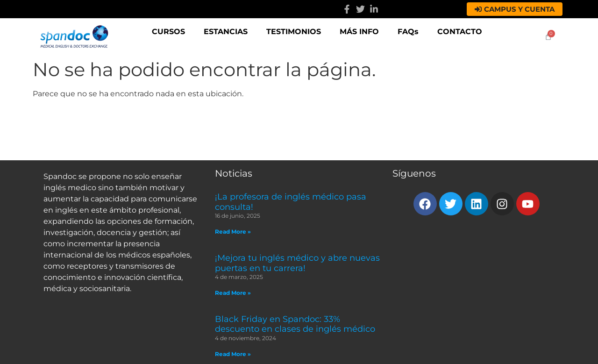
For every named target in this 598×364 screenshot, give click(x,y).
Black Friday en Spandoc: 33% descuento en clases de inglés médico (295, 324)
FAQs (408, 32)
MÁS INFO (359, 32)
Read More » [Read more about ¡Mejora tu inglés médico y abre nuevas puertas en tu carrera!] (233, 293)
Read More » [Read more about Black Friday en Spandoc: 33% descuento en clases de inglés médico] (233, 354)
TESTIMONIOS (294, 32)
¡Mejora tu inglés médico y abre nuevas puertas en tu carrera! (297, 263)
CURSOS (168, 32)
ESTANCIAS (226, 32)
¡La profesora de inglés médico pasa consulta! (291, 202)
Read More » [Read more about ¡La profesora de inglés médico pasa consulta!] (233, 232)
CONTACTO (460, 32)
